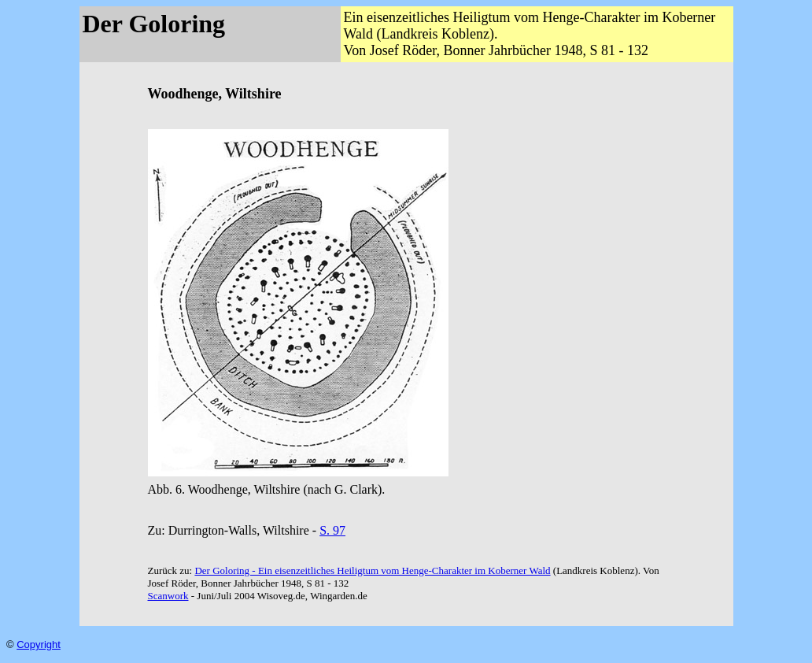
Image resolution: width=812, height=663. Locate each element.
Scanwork (168, 596)
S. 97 (332, 530)
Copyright (39, 644)
